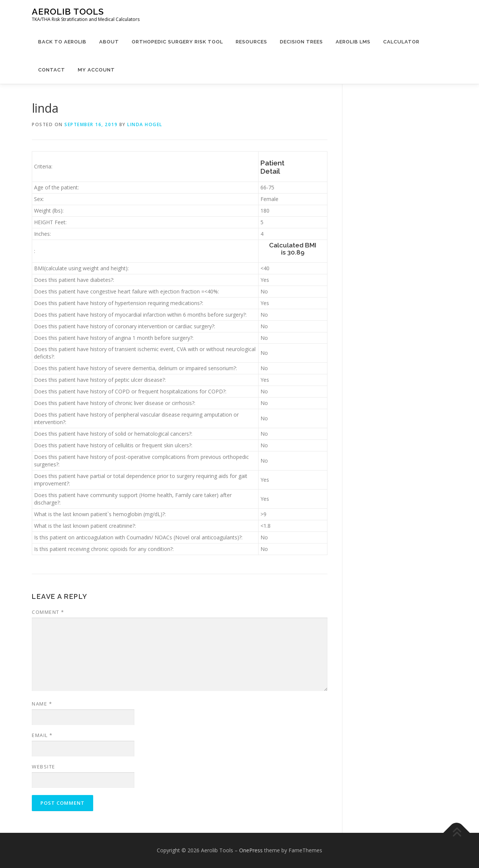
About (109, 42)
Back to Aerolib (62, 42)
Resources (251, 42)
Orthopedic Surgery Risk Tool (177, 42)
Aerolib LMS (353, 42)
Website (44, 767)
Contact (52, 70)
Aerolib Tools (68, 11)
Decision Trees (301, 42)
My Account (96, 70)
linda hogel (145, 124)
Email (42, 735)
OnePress (251, 850)
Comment (48, 612)
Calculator (401, 42)
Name (42, 704)
